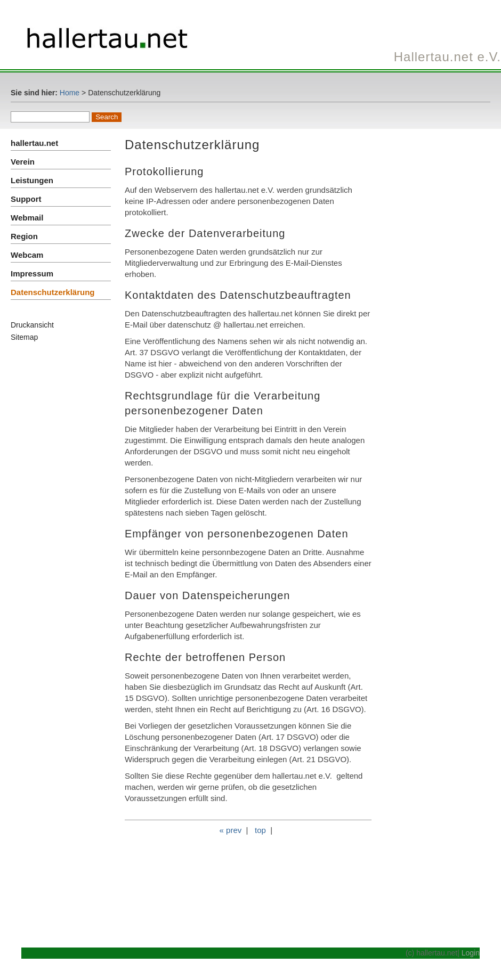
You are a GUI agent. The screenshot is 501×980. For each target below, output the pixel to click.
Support (26, 199)
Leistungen (32, 180)
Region (24, 236)
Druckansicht (32, 325)
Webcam (27, 255)
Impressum (32, 273)
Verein (23, 162)
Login (471, 953)
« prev (231, 830)
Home (70, 93)
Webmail (27, 218)
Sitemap (24, 337)
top (260, 830)
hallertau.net (34, 143)
